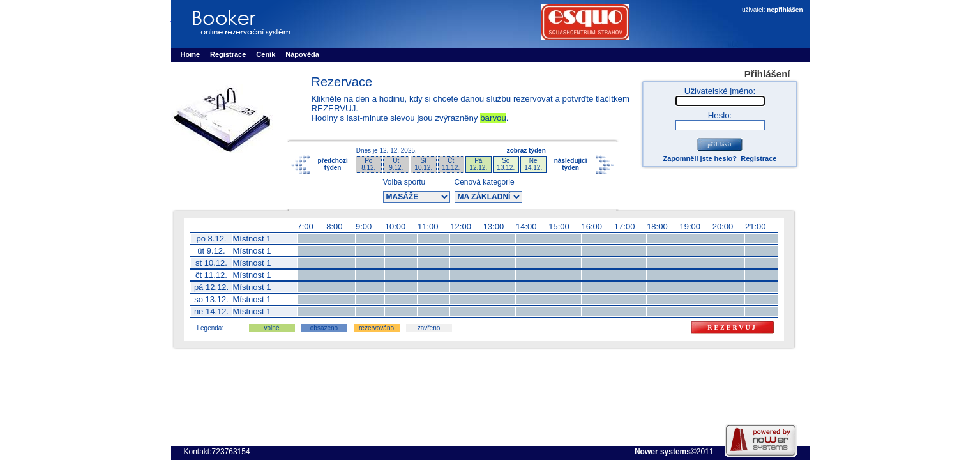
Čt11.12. (451, 164)
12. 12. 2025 (397, 150)
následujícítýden (571, 164)
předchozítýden (333, 164)
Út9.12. (396, 164)
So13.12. (506, 164)
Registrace (758, 158)
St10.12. (423, 164)
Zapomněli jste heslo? (700, 158)
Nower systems (663, 452)
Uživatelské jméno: (720, 91)
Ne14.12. (533, 164)
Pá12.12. (478, 164)
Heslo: (720, 115)
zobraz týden (526, 150)
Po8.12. (368, 164)
